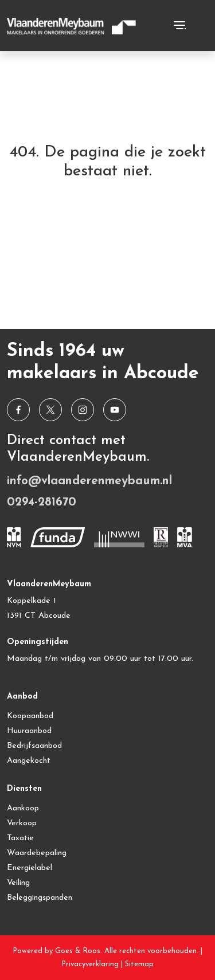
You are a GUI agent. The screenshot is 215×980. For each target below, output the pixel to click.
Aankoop (23, 808)
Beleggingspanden (40, 898)
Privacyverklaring (90, 964)
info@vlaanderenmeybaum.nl (89, 481)
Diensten (24, 789)
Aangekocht (29, 761)
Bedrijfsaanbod (34, 746)
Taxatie (20, 838)
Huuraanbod (29, 731)
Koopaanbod (30, 716)
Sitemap (139, 964)
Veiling (18, 883)
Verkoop (22, 823)
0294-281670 (42, 502)
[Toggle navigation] (179, 26)
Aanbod (22, 697)
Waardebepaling (37, 853)
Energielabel (30, 868)
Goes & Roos (78, 951)
